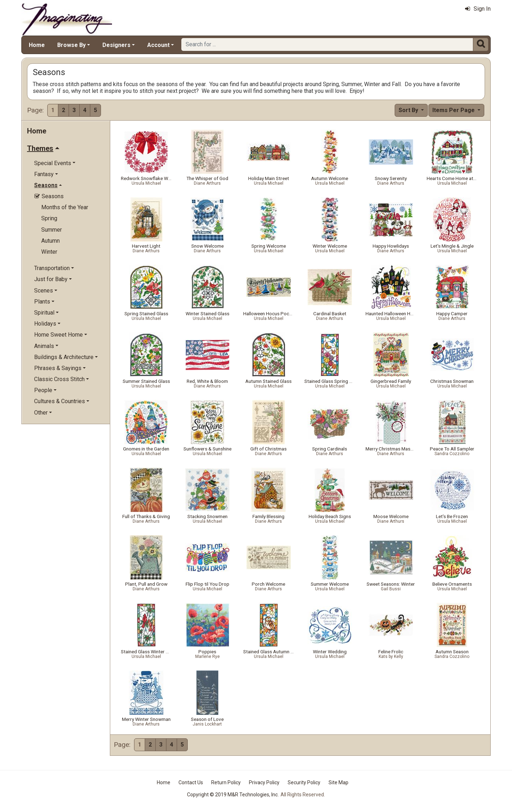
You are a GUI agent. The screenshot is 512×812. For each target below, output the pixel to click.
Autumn (50, 241)
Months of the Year (65, 207)
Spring (49, 218)
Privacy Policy (264, 782)
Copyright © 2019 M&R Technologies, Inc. (233, 795)
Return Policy (226, 782)
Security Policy (304, 782)
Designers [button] (116, 45)
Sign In (478, 9)
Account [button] (158, 45)
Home (37, 45)
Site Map (338, 782)
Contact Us (191, 782)
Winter (49, 252)
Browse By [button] (71, 45)
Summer (52, 230)
